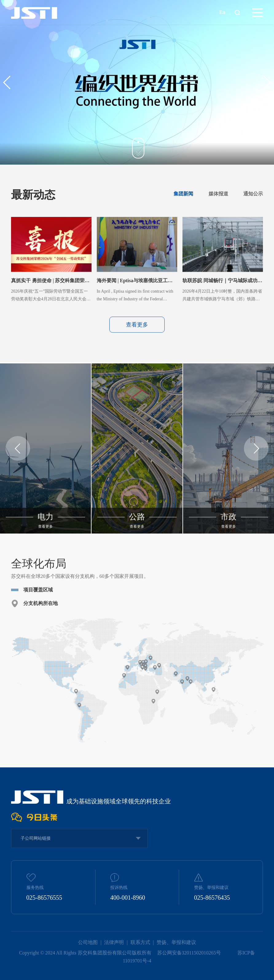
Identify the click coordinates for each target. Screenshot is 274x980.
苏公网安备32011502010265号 (190, 953)
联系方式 (140, 942)
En (222, 12)
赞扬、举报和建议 (176, 942)
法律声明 (114, 942)
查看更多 (137, 346)
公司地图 (88, 942)
